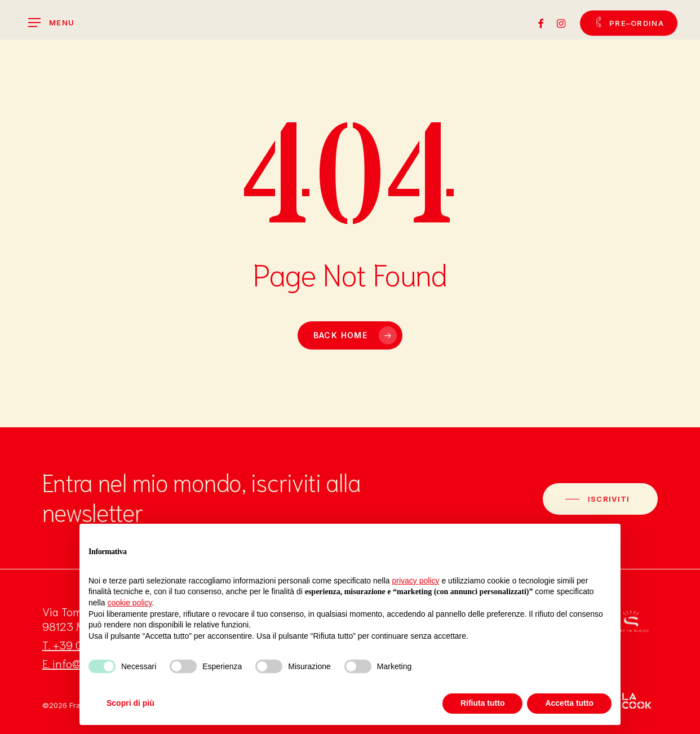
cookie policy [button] (129, 603)
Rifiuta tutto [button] (483, 703)
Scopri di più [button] (130, 703)
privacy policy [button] (416, 581)
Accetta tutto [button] (569, 703)
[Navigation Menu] (51, 23)
